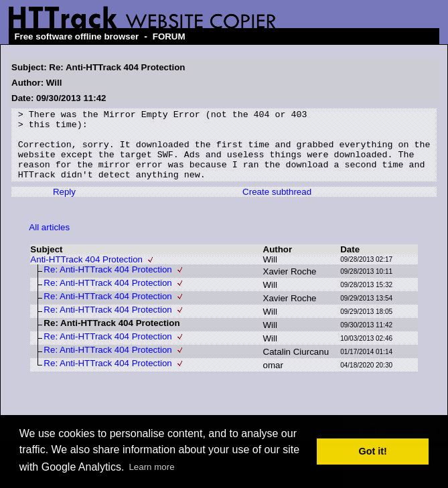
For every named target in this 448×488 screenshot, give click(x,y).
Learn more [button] (151, 467)
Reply (64, 206)
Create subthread (277, 206)
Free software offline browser (76, 36)
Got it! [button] (373, 451)
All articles (49, 241)
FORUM (169, 36)
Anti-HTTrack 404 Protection (86, 273)
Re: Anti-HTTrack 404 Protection (107, 283)
